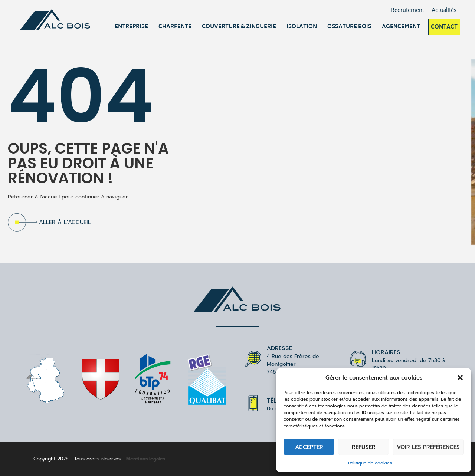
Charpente (175, 27)
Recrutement (407, 11)
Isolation (302, 27)
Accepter (309, 447)
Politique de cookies (370, 463)
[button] (460, 378)
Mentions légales (146, 459)
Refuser (364, 447)
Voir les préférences (428, 447)
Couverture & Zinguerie (239, 27)
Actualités (444, 11)
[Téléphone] (253, 403)
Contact (444, 27)
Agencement (401, 27)
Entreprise (131, 27)
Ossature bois (349, 27)
